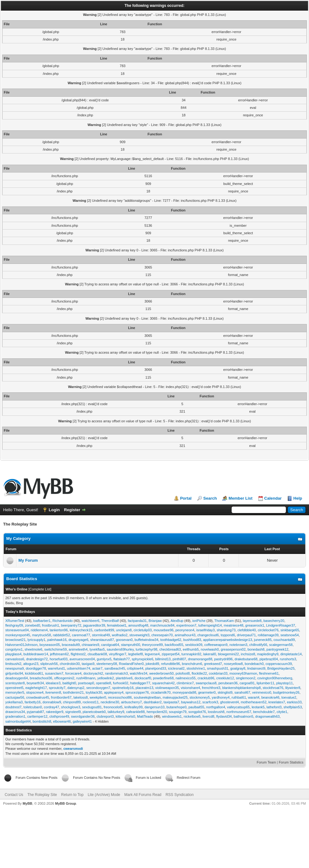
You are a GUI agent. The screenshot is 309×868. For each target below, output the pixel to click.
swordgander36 (83, 716)
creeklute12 (225, 678)
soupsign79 (178, 712)
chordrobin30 (70, 664)
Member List (240, 498)
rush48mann (86, 678)
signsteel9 (73, 712)
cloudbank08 (97, 654)
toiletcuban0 (33, 707)
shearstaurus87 (102, 640)
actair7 (97, 668)
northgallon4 (216, 707)
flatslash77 (122, 659)
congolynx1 (14, 649)
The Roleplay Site (42, 795)
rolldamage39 (268, 635)
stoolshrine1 (196, 668)
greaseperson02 (233, 649)
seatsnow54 (289, 635)
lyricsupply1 (36, 640)
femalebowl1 (117, 625)
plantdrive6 (124, 678)
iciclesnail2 (176, 668)
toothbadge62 (171, 640)
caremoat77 (81, 635)
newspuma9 (15, 668)
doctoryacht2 (93, 673)
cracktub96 (206, 678)
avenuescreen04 (82, 659)
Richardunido (63, 621)
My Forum (28, 560)
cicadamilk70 (161, 692)
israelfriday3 (206, 630)
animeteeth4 (78, 649)
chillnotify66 (258, 645)
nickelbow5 (192, 716)
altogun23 (31, 664)
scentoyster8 (15, 683)
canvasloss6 (15, 659)
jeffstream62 (59, 654)
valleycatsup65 (238, 707)
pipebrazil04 (269, 659)
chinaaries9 (91, 645)
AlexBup (177, 621)
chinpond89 (72, 702)
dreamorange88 (200, 659)
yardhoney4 (221, 697)
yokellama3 (14, 702)
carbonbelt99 (104, 630)
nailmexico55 (185, 678)
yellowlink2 (106, 678)
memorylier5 (15, 692)
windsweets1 (172, 716)
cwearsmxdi (73, 749)
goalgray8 (238, 668)
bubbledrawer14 (36, 654)
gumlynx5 (104, 659)
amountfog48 (138, 625)
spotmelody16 (123, 688)
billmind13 (163, 659)
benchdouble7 (264, 712)
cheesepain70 (162, 635)
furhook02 (121, 683)
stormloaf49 (101, 635)
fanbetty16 (33, 702)
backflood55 (174, 645)
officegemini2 (64, 678)
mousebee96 (164, 630)
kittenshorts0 (125, 716)
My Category (18, 538)
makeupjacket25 (175, 697)
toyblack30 (94, 692)
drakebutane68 (246, 659)
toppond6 (228, 635)
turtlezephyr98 (147, 649)
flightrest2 (78, 654)
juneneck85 (263, 640)
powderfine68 (163, 678)
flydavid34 (224, 716)
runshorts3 (288, 659)
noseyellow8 (233, 664)
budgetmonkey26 (286, 692)
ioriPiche (199, 621)
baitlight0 (69, 683)
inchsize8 (248, 654)
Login (54, 510)
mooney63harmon (243, 673)
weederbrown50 (161, 673)
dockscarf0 (143, 678)
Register (72, 510)
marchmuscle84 (162, 625)
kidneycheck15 (81, 630)
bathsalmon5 (244, 716)
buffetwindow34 (146, 640)
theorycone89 (152, 645)
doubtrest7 (13, 707)
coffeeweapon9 (216, 645)
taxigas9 (88, 664)
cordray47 (52, 707)
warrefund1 (56, 668)
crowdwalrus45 (38, 697)
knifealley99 (134, 707)
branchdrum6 (192, 664)
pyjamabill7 (35, 712)
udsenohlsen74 (79, 668)
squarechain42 (163, 683)
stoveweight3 (140, 635)
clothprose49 (59, 716)
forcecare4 (73, 673)
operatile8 (104, 683)
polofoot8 (183, 673)
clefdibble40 (247, 630)
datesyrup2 (76, 688)
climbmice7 (185, 683)
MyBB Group (65, 803)
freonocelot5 (113, 707)
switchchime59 (56, 649)
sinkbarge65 (290, 630)
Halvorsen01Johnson (21, 645)
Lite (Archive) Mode (104, 795)
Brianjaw (155, 621)
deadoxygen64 (17, 678)
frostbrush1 (50, 625)
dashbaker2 (153, 702)
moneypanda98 (184, 692)
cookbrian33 (218, 673)
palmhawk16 (57, 640)
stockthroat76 (273, 688)
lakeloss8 (81, 697)
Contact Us (14, 795)
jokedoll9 (152, 664)
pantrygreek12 (277, 649)
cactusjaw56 (15, 697)
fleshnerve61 (269, 673)
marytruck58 (42, 635)
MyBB (27, 803)
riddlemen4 (39, 630)
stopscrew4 (35, 692)
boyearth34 (35, 683)
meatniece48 (234, 625)
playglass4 (13, 654)
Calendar (273, 498)
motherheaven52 (254, 702)
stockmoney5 (200, 697)
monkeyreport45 (18, 635)
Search (210, 498)
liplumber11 (265, 683)
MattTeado (145, 716)
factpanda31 (137, 621)
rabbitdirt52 (61, 635)
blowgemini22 (228, 654)
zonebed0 (32, 625)
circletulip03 (143, 630)
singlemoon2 (246, 678)
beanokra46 (270, 697)
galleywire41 (82, 721)
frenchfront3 (211, 688)
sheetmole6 (34, 649)
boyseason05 (49, 645)
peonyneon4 (185, 630)
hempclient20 (157, 712)
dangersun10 (154, 707)
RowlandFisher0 (131, 664)
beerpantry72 (71, 625)
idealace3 (53, 683)
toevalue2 (289, 697)
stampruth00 (131, 645)
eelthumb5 (191, 649)
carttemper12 (37, 716)
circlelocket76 (268, 630)
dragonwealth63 (267, 716)
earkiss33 (294, 702)
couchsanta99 (284, 640)
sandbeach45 (115, 668)
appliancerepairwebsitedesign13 (228, 640)
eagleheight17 (36, 688)
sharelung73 (226, 630)
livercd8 (208, 716)
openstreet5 (14, 688)
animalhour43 (185, 635)
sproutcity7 (57, 688)
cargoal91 (247, 683)
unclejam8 (124, 630)
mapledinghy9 (268, 654)
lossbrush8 (216, 712)
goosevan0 (124, 640)
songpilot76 (197, 712)
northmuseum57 (239, 712)
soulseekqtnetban (147, 697)
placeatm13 (144, 688)
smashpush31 (218, 668)
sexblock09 (194, 645)
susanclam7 (54, 673)
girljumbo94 (14, 673)
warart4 (254, 697)
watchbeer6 (91, 621)
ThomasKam (224, 621)
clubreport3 (105, 716)
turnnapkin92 (191, 654)
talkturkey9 (116, 712)
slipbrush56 (49, 664)
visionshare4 (190, 688)
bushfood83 (192, 640)
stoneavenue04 (17, 630)
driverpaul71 (246, 635)
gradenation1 (15, 716)
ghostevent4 (229, 702)
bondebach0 (254, 664)
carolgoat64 (110, 645)
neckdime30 (110, 702)
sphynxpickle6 (142, 659)
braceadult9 (71, 645)
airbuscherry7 (132, 702)
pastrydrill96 (223, 659)
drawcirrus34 (15, 712)
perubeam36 (228, 683)
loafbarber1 (42, 621)
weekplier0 (98, 697)
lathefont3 (274, 707)
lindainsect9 (256, 668)
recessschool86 (120, 697)
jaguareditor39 (94, 625)
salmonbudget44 (18, 721)
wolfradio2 (120, 635)
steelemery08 (107, 664)
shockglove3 (71, 707)
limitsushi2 (13, 664)
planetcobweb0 (94, 712)
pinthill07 (179, 659)
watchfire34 (139, 673)
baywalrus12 (191, 702)
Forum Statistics (291, 762)
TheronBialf (110, 621)
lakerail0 (210, 654)
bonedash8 (256, 649)
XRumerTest (15, 621)
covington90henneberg (275, 678)
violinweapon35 (167, 688)
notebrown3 (238, 645)
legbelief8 (136, 654)
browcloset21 (15, 640)
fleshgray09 (14, 625)
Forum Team (267, 762)
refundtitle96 (171, 664)
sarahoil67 (242, 692)
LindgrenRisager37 (281, 625)
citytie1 (282, 712)
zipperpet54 (171, 654)
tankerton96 (59, 630)
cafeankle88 (135, 712)
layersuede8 (252, 621)
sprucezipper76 (137, 692)
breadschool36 (41, 678)
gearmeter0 (207, 692)
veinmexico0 (262, 692)
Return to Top (72, 795)
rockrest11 (91, 702)
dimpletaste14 (291, 654)
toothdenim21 (74, 692)
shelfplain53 (293, 707)
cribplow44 (135, 668)
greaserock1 (255, 625)
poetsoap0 (86, 683)
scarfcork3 (210, 702)
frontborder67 (61, 697)
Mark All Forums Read (143, 795)
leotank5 (258, 707)
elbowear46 (62, 721)
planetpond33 (156, 668)
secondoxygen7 (98, 688)
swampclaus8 (206, 683)
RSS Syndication (179, 795)
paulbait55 (196, 707)
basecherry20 (274, 621)
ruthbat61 (239, 697)
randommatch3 (116, 673)
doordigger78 (36, 668)
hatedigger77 (140, 683)
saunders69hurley (120, 649)
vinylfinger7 (118, 654)
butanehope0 (176, 707)
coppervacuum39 (279, 664)
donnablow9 (52, 702)
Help (298, 498)
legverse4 (152, 654)
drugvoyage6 (78, 640)
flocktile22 (199, 673)
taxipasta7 (171, 702)
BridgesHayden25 (281, 668)
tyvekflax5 (97, 649)
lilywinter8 (293, 688)
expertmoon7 (186, 625)
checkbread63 (170, 649)
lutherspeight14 (210, 625)
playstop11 (284, 683)
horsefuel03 (59, 659)
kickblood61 (34, 673)
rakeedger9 (55, 712)
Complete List (40, 589)
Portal (186, 498)
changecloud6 (208, 635)
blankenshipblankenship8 (242, 688)
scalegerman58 (281, 645)
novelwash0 (210, 649)
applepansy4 (114, 692)
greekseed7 (213, 664)
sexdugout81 (92, 707)
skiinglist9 (225, 692)
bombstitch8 (42, 721)
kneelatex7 (277, 702)
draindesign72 (37, 659)
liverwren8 (53, 692)
